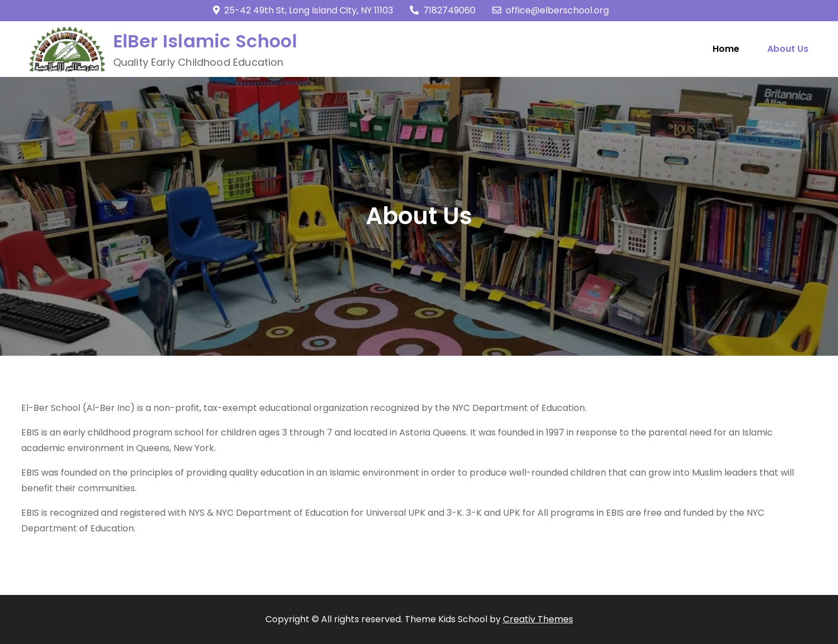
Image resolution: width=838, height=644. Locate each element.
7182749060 (443, 10)
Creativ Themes (538, 619)
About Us (788, 49)
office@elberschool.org (551, 10)
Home (726, 49)
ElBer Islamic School (205, 41)
